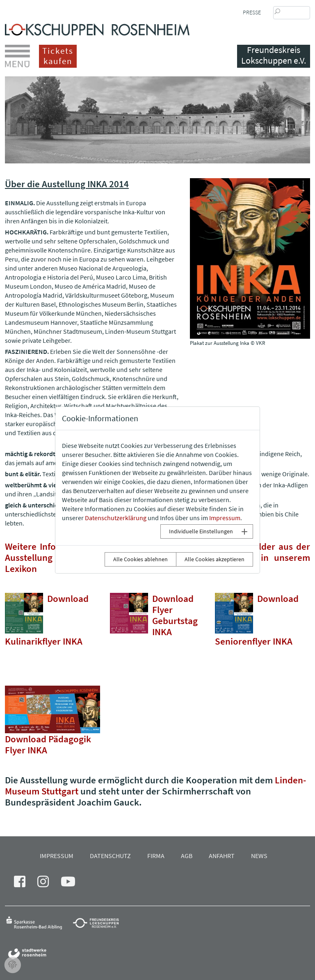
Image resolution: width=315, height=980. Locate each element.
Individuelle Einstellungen (201, 531)
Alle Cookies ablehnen (140, 559)
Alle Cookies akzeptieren (215, 559)
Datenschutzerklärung (116, 518)
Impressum (225, 518)
